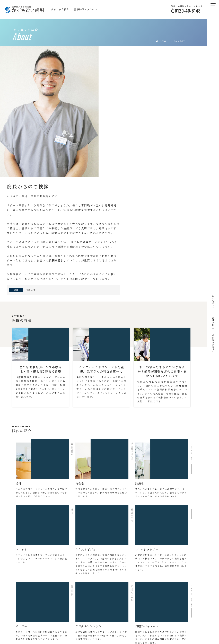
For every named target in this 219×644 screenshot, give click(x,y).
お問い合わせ (165, 628)
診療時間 (110, 628)
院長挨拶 (64, 628)
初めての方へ (213, 302)
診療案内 (213, 321)
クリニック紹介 (48, 628)
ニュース (143, 628)
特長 (77, 628)
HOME (161, 41)
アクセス (125, 628)
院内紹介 (89, 628)
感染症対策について (213, 345)
